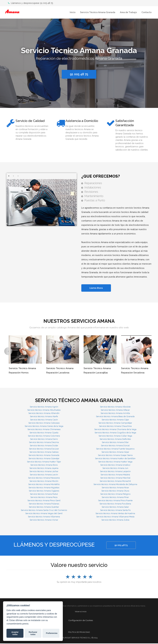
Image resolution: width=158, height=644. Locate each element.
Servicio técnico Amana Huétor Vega (115, 462)
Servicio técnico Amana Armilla (115, 414)
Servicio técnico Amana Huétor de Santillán (115, 459)
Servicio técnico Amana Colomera (44, 436)
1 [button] (9, 176)
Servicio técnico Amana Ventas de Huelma (115, 514)
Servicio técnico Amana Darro (44, 439)
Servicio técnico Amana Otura (115, 491)
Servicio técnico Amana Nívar (115, 488)
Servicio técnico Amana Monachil (115, 481)
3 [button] (18, 176)
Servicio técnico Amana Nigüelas (44, 488)
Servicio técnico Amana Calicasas (44, 423)
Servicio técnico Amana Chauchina (115, 427)
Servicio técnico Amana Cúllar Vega (115, 436)
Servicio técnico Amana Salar (115, 507)
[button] (8, 352)
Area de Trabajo (128, 12)
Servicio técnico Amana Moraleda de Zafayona (115, 485)
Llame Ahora (97, 288)
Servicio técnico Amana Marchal (115, 478)
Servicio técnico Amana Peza (44, 498)
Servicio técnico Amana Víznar (44, 520)
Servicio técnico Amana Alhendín (44, 414)
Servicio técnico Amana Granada (44, 456)
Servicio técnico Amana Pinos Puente (115, 501)
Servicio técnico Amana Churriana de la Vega (115, 430)
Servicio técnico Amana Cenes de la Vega (44, 427)
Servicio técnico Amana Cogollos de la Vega (115, 433)
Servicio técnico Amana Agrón (44, 407)
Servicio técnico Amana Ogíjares (44, 491)
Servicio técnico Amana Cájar (115, 420)
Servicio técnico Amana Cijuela (44, 433)
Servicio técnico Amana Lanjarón (115, 472)
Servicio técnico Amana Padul (44, 494)
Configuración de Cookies (81, 621)
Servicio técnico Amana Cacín (44, 420)
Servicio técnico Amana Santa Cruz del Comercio (44, 511)
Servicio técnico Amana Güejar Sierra (115, 456)
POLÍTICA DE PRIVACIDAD (79, 633)
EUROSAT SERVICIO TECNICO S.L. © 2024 (82, 638)
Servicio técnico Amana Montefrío (44, 485)
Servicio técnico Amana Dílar (115, 443)
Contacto (147, 12)
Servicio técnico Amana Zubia (115, 520)
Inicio (73, 12)
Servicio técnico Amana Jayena (44, 469)
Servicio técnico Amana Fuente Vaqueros (115, 449)
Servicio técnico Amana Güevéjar (44, 459)
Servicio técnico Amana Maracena (44, 478)
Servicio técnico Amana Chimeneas (44, 430)
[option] (79, 63)
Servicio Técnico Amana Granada (98, 12)
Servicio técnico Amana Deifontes (115, 439)
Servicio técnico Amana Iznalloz (115, 465)
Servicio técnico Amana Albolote (115, 407)
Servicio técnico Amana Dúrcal (115, 446)
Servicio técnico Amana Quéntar (44, 507)
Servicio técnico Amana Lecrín (44, 475)
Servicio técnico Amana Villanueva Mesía (115, 517)
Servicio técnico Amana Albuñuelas (44, 410)
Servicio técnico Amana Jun (115, 469)
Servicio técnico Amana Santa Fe (115, 511)
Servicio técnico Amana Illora (44, 465)
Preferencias (52, 633)
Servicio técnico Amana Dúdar (44, 446)
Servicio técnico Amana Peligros (115, 494)
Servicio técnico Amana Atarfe (44, 417)
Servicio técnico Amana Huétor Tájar (44, 462)
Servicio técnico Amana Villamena (44, 517)
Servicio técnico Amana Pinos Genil (44, 501)
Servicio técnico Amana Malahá (115, 475)
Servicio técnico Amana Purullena (115, 504)
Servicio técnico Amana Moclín (44, 481)
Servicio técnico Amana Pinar (115, 498)
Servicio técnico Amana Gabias (44, 452)
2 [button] (13, 176)
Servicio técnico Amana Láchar (44, 472)
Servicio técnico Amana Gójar (115, 452)
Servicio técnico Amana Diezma (44, 443)
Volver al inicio (81, 612)
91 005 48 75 (122, 546)
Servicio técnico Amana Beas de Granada (115, 417)
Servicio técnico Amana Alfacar (115, 410)
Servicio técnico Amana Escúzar (44, 449)
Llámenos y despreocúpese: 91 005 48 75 (30, 3)
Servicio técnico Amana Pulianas (44, 504)
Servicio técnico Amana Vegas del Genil (44, 514)
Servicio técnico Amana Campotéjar (115, 423)
